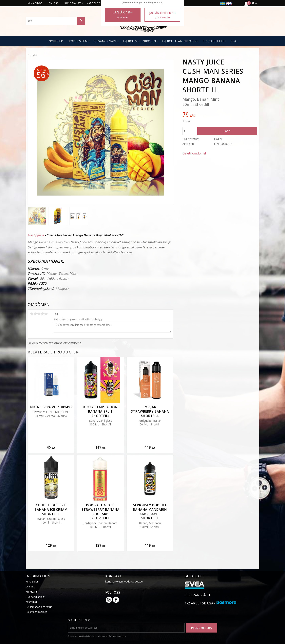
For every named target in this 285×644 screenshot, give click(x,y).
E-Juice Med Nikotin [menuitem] (139, 41)
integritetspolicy (119, 636)
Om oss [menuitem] (54, 3)
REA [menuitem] (233, 41)
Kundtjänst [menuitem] (73, 3)
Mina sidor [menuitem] (35, 3)
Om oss (30, 586)
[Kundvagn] (249, 5)
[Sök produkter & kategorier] (55, 21)
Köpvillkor (31, 602)
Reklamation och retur (39, 607)
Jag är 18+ (123, 15)
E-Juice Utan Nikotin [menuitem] (179, 41)
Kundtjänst (32, 592)
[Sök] (81, 21)
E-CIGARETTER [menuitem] (214, 41)
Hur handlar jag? (35, 597)
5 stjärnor (46, 314)
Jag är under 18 (162, 15)
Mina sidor (32, 581)
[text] (220, 115)
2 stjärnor (35, 314)
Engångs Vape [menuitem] (105, 41)
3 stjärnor (39, 314)
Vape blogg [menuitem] (95, 3)
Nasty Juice (36, 235)
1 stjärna (32, 314)
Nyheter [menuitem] (56, 41)
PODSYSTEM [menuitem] (78, 41)
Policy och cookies (37, 612)
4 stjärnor (42, 314)
